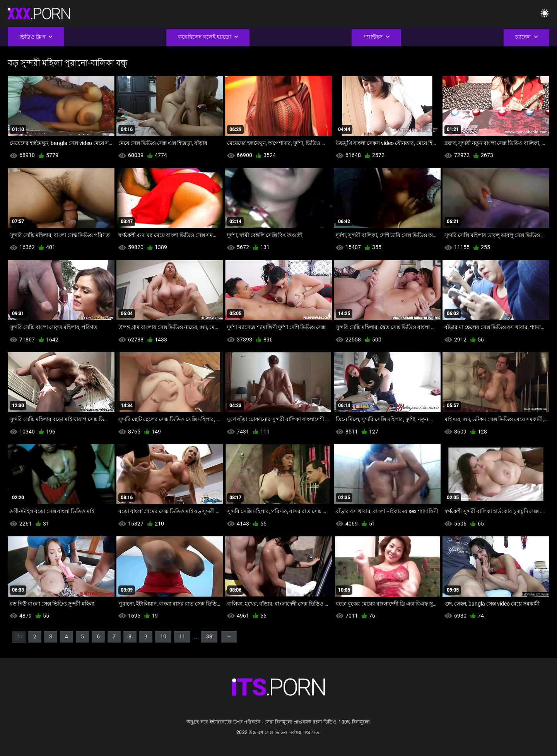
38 (209, 637)
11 (182, 637)
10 (163, 637)
